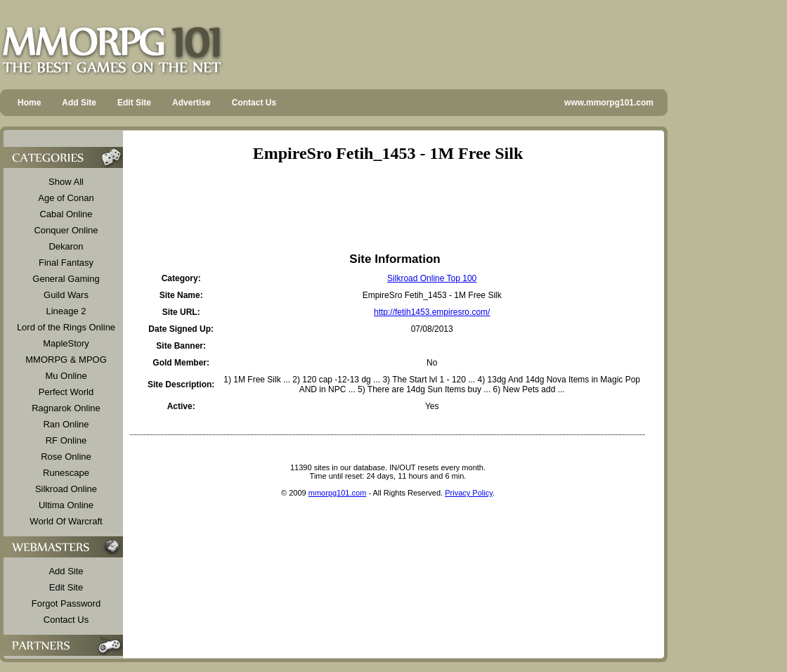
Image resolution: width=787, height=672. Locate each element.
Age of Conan (66, 198)
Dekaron (66, 246)
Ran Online (66, 424)
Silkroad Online (66, 489)
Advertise (191, 103)
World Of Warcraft (66, 521)
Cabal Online (66, 214)
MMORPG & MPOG (66, 360)
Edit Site (134, 103)
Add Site (79, 103)
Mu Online (66, 376)
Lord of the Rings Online (66, 327)
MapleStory (66, 343)
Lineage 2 (66, 311)
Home (29, 103)
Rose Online (66, 457)
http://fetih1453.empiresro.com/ (432, 312)
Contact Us (254, 103)
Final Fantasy (66, 263)
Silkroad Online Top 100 (432, 278)
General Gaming (66, 279)
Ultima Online (66, 505)
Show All (66, 182)
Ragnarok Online (66, 408)
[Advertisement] (388, 207)
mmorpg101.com (338, 493)
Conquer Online (66, 230)
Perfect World (66, 392)
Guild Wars (66, 295)
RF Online (66, 440)
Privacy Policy (469, 493)
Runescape (66, 473)
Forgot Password (66, 603)
